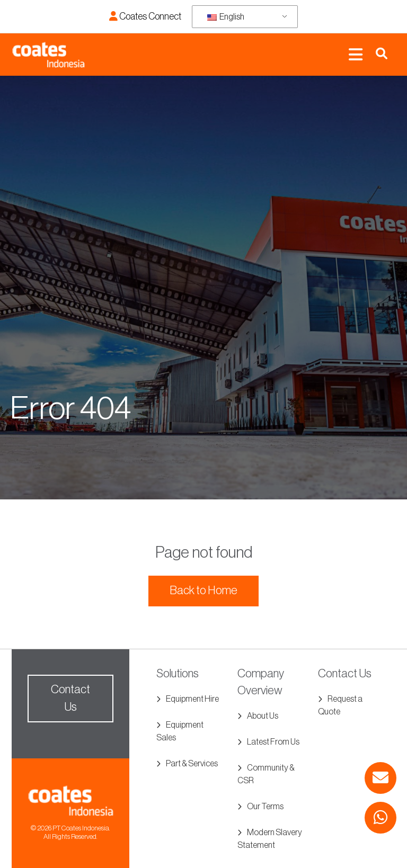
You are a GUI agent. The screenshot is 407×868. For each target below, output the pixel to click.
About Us (263, 716)
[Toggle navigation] (356, 55)
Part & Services (192, 764)
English (226, 17)
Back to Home (203, 590)
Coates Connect (145, 16)
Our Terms (265, 807)
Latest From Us (273, 742)
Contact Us (70, 698)
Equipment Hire (192, 699)
